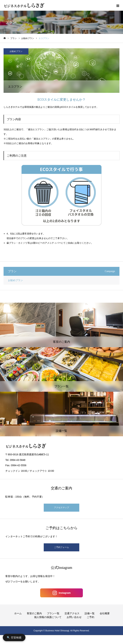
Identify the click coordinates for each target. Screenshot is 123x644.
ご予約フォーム (61, 547)
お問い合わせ (74, 617)
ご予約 (90, 617)
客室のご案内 (34, 613)
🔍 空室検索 (14, 637)
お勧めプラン (16, 51)
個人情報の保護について (48, 617)
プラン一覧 (53, 613)
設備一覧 (90, 613)
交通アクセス (72, 613)
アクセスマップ (61, 508)
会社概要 (105, 613)
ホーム (18, 613)
